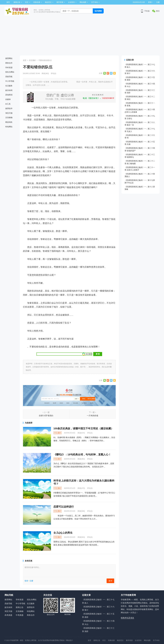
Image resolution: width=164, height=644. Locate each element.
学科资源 (9, 68)
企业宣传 (71, 2)
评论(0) (53, 73)
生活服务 (9, 86)
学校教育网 (14, 640)
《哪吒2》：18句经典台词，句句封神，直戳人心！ (82, 455)
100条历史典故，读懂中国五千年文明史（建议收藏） (84, 428)
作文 (27, 2)
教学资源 (60, 2)
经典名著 (37, 2)
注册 (158, 2)
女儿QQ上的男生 (63, 533)
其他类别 (9, 95)
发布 (110, 581)
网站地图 (83, 2)
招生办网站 (10, 72)
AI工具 (8, 104)
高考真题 (8, 615)
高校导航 (9, 77)
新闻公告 (17, 2)
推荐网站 (9, 58)
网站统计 (69, 640)
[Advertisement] (82, 36)
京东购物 (9, 118)
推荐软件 (9, 108)
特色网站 (9, 127)
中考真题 (20, 615)
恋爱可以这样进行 (64, 507)
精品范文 (48, 2)
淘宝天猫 (9, 113)
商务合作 (9, 63)
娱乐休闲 (9, 90)
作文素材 (32, 60)
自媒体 (8, 99)
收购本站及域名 (127, 618)
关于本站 (95, 2)
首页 (8, 2)
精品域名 (9, 122)
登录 (26, 581)
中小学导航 (10, 81)
